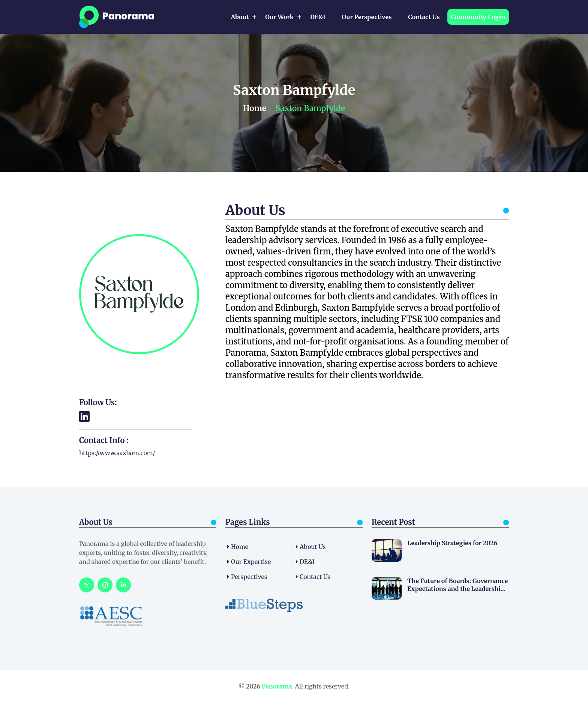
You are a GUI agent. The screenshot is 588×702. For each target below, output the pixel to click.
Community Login (478, 17)
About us (313, 547)
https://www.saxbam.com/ (117, 453)
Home (255, 108)
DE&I (318, 17)
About (240, 17)
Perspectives (249, 577)
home (240, 547)
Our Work (279, 17)
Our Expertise (251, 562)
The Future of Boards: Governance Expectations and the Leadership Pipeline (457, 585)
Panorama (277, 686)
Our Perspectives (367, 17)
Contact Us (424, 17)
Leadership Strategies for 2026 (452, 543)
